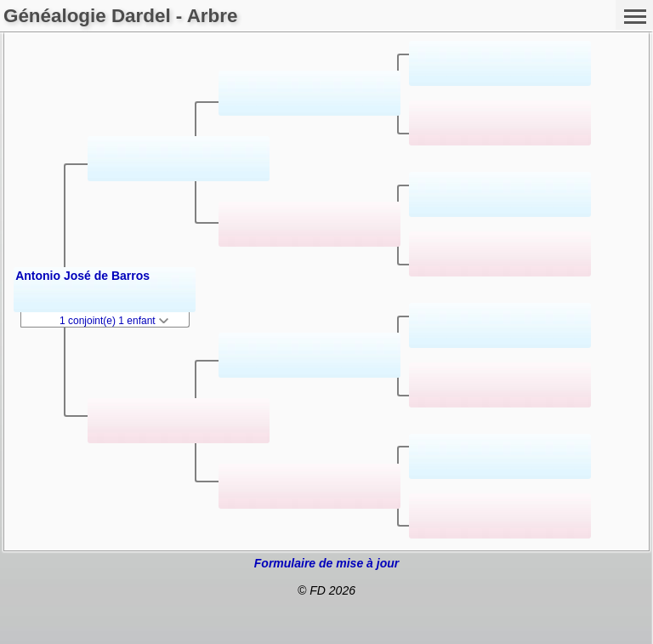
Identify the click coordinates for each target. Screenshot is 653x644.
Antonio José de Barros (82, 276)
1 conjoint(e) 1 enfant (114, 321)
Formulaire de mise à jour (326, 563)
